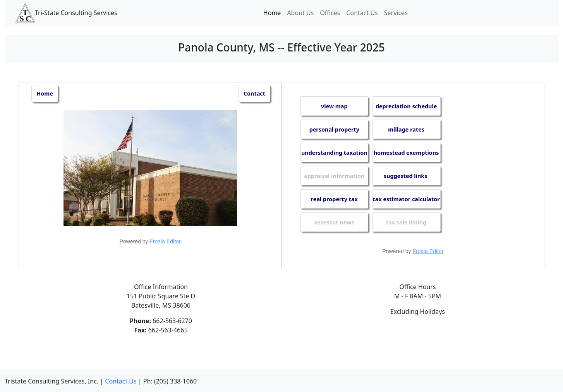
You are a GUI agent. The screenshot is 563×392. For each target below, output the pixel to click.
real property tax (334, 199)
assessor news (334, 222)
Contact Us (362, 13)
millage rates (406, 129)
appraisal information (334, 176)
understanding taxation (334, 153)
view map (334, 106)
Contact (254, 93)
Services (396, 13)
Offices (330, 13)
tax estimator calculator (406, 199)
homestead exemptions (406, 153)
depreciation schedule (406, 106)
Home (272, 13)
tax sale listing (406, 222)
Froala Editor (165, 241)
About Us (300, 13)
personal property (334, 129)
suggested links (406, 176)
